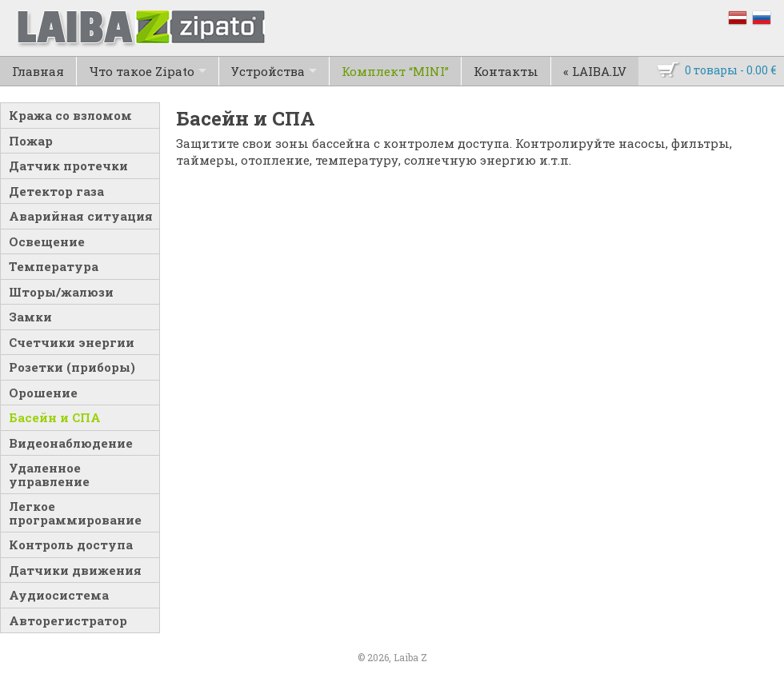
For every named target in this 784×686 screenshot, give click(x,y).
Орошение (43, 393)
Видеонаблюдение (71, 443)
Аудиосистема (59, 595)
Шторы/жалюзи (61, 292)
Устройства (268, 71)
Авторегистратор (68, 620)
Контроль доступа (71, 544)
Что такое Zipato (142, 71)
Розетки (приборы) (72, 367)
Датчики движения (75, 570)
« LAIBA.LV (595, 71)
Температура (54, 266)
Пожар (31, 141)
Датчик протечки (68, 166)
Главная (38, 71)
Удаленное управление (49, 475)
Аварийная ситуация (81, 216)
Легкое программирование (75, 513)
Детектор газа (56, 191)
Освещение (47, 241)
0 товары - (730, 70)
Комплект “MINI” (395, 71)
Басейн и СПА (55, 417)
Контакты (506, 71)
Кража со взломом (70, 115)
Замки (30, 317)
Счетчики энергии (72, 342)
